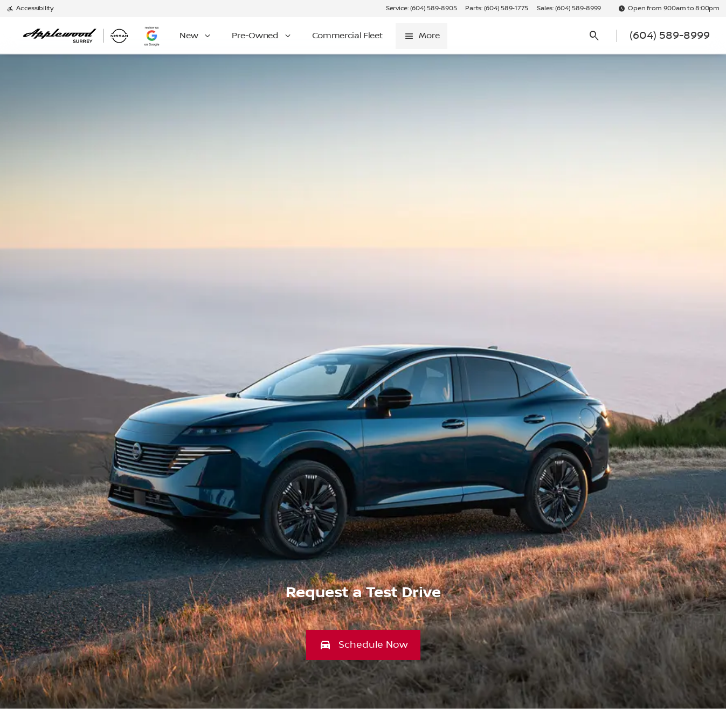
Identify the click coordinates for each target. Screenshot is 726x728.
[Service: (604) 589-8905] (421, 9)
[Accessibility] (30, 9)
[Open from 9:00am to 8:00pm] (669, 9)
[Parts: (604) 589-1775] (497, 9)
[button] (363, 645)
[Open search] (594, 36)
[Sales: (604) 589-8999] (569, 9)
